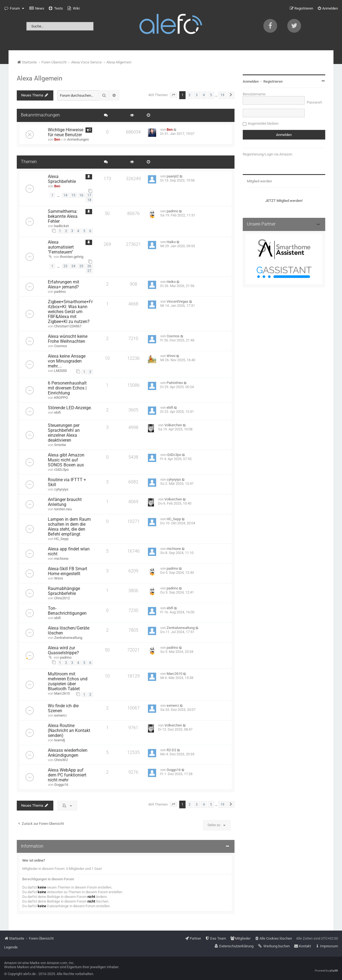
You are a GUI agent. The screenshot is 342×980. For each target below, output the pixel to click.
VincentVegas (177, 301)
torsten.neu (63, 509)
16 (81, 195)
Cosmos (61, 346)
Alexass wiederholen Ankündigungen (68, 753)
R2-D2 (171, 750)
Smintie (60, 445)
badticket (61, 226)
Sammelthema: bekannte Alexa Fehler (63, 216)
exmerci (60, 715)
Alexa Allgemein (40, 78)
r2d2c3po (61, 470)
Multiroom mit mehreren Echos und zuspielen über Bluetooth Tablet (68, 681)
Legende (11, 947)
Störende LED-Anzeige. (70, 408)
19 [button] (222, 95)
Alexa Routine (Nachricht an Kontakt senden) (69, 731)
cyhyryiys (61, 489)
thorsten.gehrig (72, 257)
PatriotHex (175, 383)
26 (89, 266)
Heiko (171, 282)
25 (81, 266)
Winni (171, 356)
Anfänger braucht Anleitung (65, 502)
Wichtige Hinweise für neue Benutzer (66, 132)
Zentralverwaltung (68, 638)
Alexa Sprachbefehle (62, 179)
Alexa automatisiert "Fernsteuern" (61, 247)
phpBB (334, 971)
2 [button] (190, 95)
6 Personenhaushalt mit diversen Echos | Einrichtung (67, 388)
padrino (172, 211)
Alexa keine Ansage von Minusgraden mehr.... (67, 361)
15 (73, 195)
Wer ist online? (34, 860)
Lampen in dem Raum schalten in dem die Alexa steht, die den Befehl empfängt (69, 527)
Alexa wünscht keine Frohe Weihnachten (68, 339)
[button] (173, 95)
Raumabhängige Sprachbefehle (64, 591)
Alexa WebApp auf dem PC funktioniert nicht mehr (67, 775)
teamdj (60, 740)
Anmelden (251, 81)
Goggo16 (61, 785)
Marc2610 (62, 693)
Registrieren (273, 81)
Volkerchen (173, 425)
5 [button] (211, 95)
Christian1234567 (68, 326)
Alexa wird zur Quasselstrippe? (63, 650)
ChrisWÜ (61, 760)
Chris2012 (62, 598)
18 (89, 200)
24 (73, 266)
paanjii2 (173, 176)
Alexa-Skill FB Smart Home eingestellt (67, 571)
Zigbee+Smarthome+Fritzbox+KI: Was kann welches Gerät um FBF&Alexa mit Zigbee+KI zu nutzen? (70, 312)
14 (65, 195)
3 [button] (197, 95)
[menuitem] (37, 9)
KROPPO (61, 398)
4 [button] (204, 95)
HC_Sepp (61, 539)
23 (65, 266)
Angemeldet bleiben (263, 123)
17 (89, 195)
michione (61, 559)
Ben (57, 139)
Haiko (171, 242)
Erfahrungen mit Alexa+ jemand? (64, 285)
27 (89, 271)
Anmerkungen (78, 139)
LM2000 (60, 371)
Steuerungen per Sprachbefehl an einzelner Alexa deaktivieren (64, 433)
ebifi (57, 412)
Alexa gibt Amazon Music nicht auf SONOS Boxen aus (66, 460)
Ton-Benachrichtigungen (67, 611)
